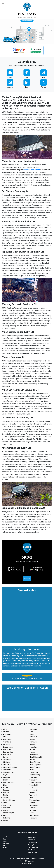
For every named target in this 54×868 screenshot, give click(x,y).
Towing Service (33, 845)
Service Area (32, 852)
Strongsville (34, 790)
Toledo (32, 793)
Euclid (5, 788)
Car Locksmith (33, 847)
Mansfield (33, 737)
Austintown (7, 739)
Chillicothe (7, 760)
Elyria (5, 785)
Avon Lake (7, 742)
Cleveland (7, 765)
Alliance (6, 732)
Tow (43, 77)
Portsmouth (34, 772)
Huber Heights (9, 813)
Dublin (6, 780)
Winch (43, 87)
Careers (4, 841)
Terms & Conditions (27, 861)
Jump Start (32, 840)
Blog (3, 845)
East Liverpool (9, 782)
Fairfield (6, 793)
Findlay (6, 795)
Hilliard (6, 810)
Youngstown (34, 815)
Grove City (7, 805)
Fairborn (6, 790)
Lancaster (33, 729)
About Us (5, 837)
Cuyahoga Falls (9, 772)
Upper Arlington (35, 800)
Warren (32, 803)
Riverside (33, 777)
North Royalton (35, 767)
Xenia (32, 813)
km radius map (27, 617)
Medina (32, 749)
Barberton (7, 744)
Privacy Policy (27, 864)
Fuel (27, 87)
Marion (32, 739)
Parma (32, 770)
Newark (32, 760)
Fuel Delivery (32, 842)
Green (5, 803)
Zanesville (33, 818)
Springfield (34, 785)
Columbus (7, 770)
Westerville (34, 805)
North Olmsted (35, 762)
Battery (10, 77)
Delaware (7, 777)
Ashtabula (7, 734)
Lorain (32, 734)
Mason (32, 744)
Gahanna (6, 798)
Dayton (6, 775)
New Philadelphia (36, 757)
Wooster (33, 810)
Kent (5, 815)
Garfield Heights (9, 800)
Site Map (5, 847)
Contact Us (5, 843)
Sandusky (33, 780)
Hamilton (6, 808)
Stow (31, 788)
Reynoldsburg (35, 775)
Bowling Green (9, 752)
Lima (31, 732)
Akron (5, 729)
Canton (6, 757)
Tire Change (32, 837)
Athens (6, 737)
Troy (31, 798)
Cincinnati (7, 762)
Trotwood (33, 795)
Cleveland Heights (10, 767)
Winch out (31, 850)
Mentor (32, 752)
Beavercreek (8, 747)
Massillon (33, 747)
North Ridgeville (35, 765)
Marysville (33, 742)
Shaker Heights (35, 782)
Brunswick (7, 755)
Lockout (10, 87)
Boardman (7, 749)
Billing (4, 839)
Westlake (33, 808)
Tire (27, 77)
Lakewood (7, 820)
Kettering (7, 818)
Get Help (27, 579)
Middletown (34, 755)
